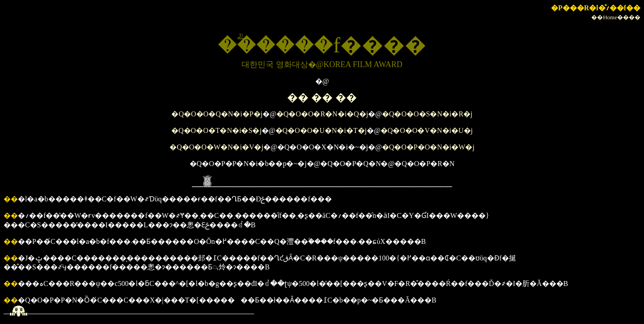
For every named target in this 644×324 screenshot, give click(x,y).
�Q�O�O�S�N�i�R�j (427, 114)
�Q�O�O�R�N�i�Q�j (322, 114)
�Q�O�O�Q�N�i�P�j (217, 114)
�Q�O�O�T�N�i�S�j (216, 130)
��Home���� (616, 17)
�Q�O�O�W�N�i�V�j (216, 147)
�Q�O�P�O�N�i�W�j (428, 147)
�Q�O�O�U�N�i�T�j (321, 130)
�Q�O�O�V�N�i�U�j (427, 130)
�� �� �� (322, 98)
